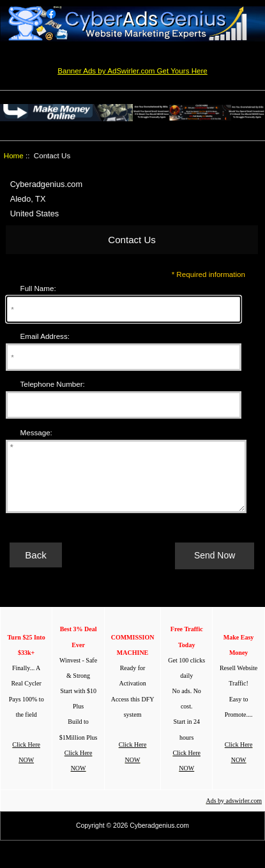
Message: (36, 432)
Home (14, 155)
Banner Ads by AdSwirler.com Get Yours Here (132, 71)
